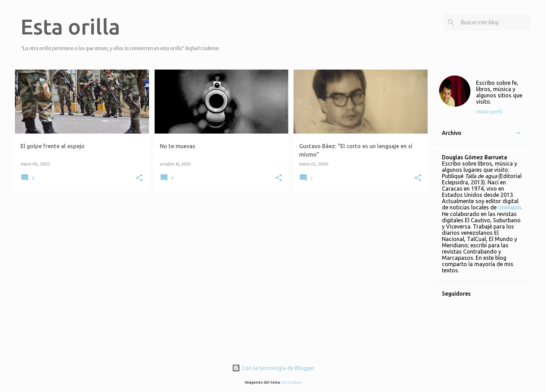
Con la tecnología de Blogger (273, 368)
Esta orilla (70, 26)
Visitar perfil (489, 112)
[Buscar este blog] (494, 22)
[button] (139, 178)
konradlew (292, 382)
